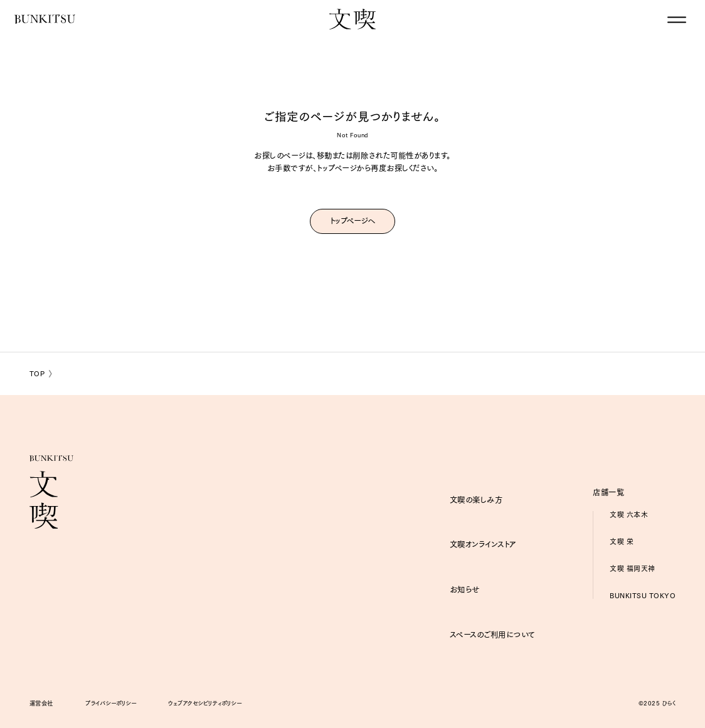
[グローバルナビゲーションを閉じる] (677, 20)
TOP (37, 373)
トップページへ (352, 220)
